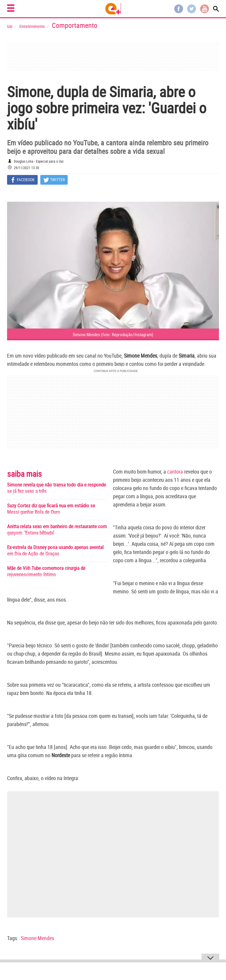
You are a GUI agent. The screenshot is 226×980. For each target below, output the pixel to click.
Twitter (192, 9)
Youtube (205, 9)
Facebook (179, 9)
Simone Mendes (38, 938)
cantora (175, 472)
